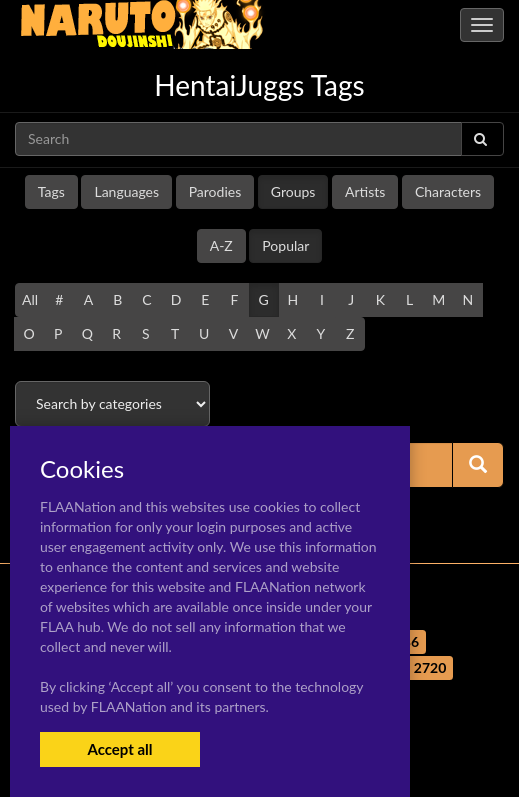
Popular (285, 245)
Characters (448, 191)
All (30, 299)
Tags (51, 191)
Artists (365, 191)
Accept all (119, 749)
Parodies (215, 191)
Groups (293, 191)
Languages (126, 191)
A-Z (221, 245)
